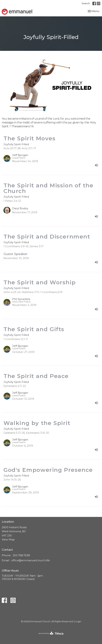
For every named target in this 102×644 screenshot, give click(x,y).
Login (78, 621)
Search (86, 3)
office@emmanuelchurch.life (30, 560)
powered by (51, 633)
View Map (8, 539)
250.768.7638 (21, 555)
